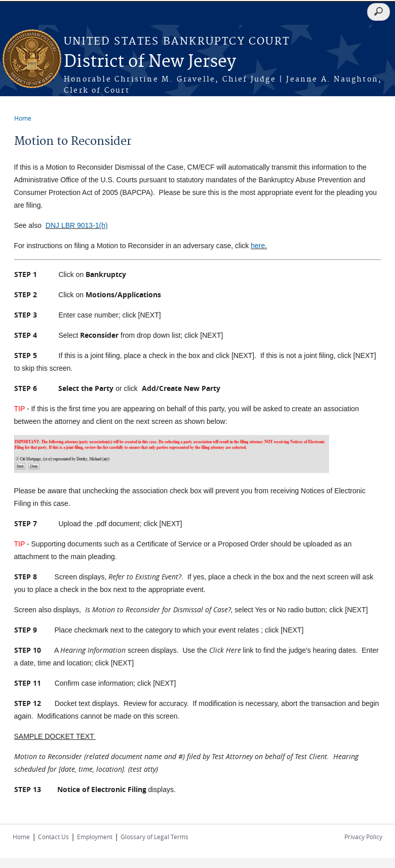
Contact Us (53, 837)
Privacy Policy (363, 837)
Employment (95, 837)
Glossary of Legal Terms (154, 837)
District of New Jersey (150, 62)
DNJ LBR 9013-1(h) (77, 225)
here (258, 246)
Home (23, 118)
